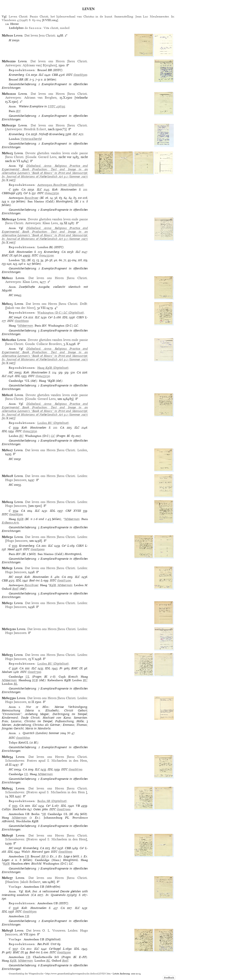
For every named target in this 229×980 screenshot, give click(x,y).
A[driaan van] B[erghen (39, 65)
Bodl (15, 589)
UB (27, 856)
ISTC (69, 75)
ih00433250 (43, 376)
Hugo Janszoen (16, 480)
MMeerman (26, 326)
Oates (37, 809)
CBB (55, 75)
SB (44, 814)
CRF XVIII (73, 511)
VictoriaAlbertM (31, 139)
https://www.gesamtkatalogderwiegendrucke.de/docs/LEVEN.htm (78, 974)
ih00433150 (30, 431)
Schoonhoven (15, 761)
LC (53, 436)
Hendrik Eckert (35, 129)
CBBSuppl (8, 193)
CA (24, 190)
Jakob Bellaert (30, 882)
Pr (61, 668)
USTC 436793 (56, 106)
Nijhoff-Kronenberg (52, 134)
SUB (35, 680)
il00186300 (16, 514)
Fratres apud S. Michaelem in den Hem (57, 761)
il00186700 (75, 769)
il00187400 (64, 580)
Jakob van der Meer (20, 308)
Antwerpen (13, 65)
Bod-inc (35, 580)
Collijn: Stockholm (14, 809)
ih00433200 (46, 255)
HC (11, 295)
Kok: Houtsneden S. (67, 190)
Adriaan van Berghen (40, 98)
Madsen (7, 672)
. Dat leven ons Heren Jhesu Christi (53, 61)
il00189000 (38, 549)
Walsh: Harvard (32, 852)
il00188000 (65, 852)
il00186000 (22, 321)
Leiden (82, 450)
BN (18, 111)
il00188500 (80, 75)
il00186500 (30, 912)
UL (28, 677)
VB (78, 806)
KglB (20, 519)
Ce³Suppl (55, 949)
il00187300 (34, 672)
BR (43, 856)
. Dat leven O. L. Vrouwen (40, 930)
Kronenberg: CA (19, 75)
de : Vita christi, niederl (39, 28)
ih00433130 (52, 193)
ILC (41, 75)
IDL (65, 317)
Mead (11, 549)
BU (21, 436)
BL (24, 260)
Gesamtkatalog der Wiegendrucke (26, 974)
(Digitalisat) (61, 185)
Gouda (31, 157)
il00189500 (64, 952)
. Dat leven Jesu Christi (35, 35)
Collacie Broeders (49, 344)
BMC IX (7, 255)
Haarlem (12, 882)
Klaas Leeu (50, 223)
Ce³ (26, 193)
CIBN (80, 317)
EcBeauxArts (10, 523)
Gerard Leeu (47, 157)
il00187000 (64, 809)
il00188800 (23, 738)
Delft (83, 304)
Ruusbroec (32, 198)
